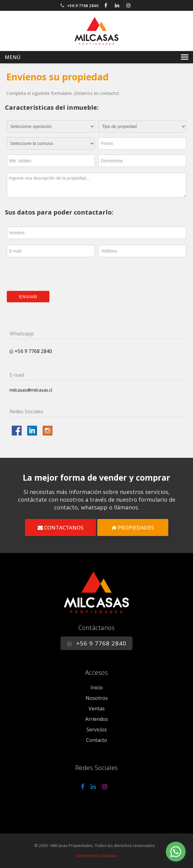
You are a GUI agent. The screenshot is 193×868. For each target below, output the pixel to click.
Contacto (97, 740)
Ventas (97, 708)
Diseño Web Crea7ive (96, 856)
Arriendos (97, 719)
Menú (13, 57)
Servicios (97, 730)
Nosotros (97, 698)
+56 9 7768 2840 (83, 6)
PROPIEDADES (133, 528)
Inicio (97, 687)
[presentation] (54, 274)
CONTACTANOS (61, 528)
